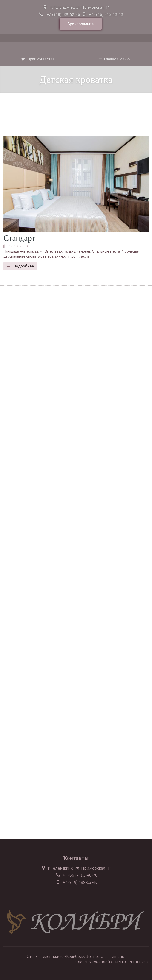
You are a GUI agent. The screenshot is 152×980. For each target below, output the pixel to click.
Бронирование (81, 24)
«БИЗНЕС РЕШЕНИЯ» (130, 962)
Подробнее (23, 266)
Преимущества (38, 59)
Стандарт (19, 238)
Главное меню (114, 59)
